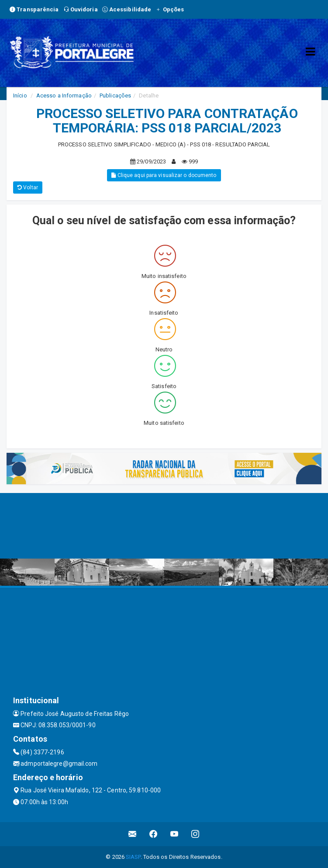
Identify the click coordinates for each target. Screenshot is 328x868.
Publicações (115, 95)
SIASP (133, 857)
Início (20, 95)
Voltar (28, 187)
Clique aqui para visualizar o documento (164, 175)
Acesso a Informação (64, 95)
